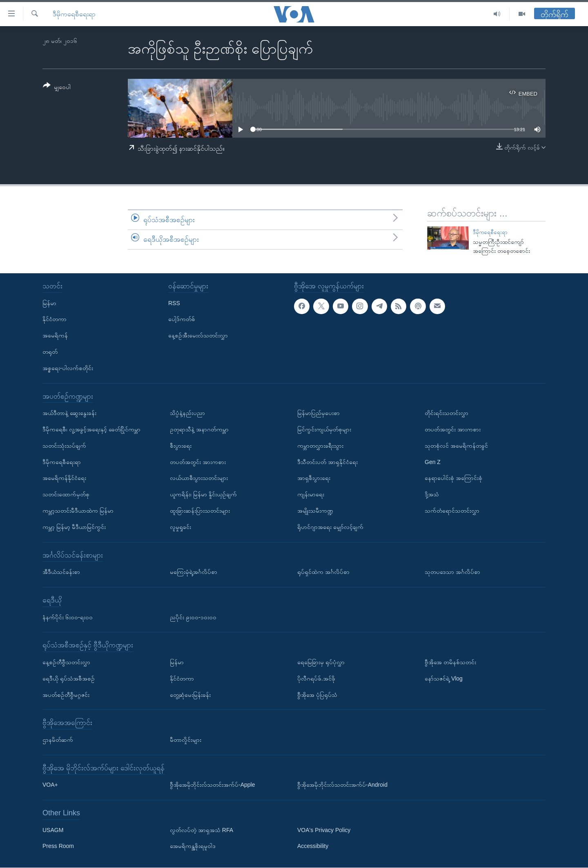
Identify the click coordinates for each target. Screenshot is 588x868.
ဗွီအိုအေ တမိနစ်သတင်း (450, 662)
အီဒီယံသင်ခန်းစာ (61, 572)
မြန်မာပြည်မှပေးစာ (318, 413)
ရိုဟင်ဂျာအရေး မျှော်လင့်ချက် (330, 527)
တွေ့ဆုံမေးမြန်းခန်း (190, 695)
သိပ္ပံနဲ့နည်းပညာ (187, 413)
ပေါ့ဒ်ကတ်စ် (182, 319)
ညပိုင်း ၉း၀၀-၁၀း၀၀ (193, 617)
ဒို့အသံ (432, 495)
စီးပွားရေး (181, 446)
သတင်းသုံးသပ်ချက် (64, 446)
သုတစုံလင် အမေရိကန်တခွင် (456, 446)
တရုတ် (50, 352)
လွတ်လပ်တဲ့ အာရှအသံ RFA (202, 830)
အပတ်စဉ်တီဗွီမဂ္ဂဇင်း (66, 695)
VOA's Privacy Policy (324, 830)
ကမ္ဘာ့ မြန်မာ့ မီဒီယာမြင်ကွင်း (74, 527)
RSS (174, 303)
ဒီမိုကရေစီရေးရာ (74, 14)
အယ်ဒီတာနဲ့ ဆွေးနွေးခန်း (69, 413)
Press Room (58, 846)
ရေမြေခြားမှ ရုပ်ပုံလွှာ (321, 662)
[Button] (57, 88)
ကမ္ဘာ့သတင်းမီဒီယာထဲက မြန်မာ (78, 511)
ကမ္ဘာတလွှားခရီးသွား (320, 446)
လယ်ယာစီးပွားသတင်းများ (199, 478)
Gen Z (433, 462)
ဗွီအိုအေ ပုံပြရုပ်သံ (317, 695)
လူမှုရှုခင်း (180, 527)
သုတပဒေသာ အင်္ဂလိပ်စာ (452, 572)
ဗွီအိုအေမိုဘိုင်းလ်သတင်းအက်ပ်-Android (342, 785)
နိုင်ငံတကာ (55, 319)
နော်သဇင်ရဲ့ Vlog (444, 678)
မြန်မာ (49, 303)
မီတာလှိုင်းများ (186, 740)
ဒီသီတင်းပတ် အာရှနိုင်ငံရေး (327, 462)
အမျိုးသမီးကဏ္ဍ (315, 511)
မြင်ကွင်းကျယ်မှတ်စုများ (324, 429)
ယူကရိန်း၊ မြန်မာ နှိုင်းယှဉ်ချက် (203, 495)
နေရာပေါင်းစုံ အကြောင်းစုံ (453, 478)
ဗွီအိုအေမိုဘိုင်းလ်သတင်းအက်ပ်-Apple (212, 785)
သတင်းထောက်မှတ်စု (66, 495)
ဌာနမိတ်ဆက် (58, 740)
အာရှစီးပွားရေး (314, 478)
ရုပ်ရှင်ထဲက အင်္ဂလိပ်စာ (323, 572)
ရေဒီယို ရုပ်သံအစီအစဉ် (69, 678)
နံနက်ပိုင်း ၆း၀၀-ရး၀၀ (68, 617)
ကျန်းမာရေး (311, 495)
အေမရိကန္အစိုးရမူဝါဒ (193, 846)
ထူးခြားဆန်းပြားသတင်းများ (200, 511)
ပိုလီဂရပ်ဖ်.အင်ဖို (316, 678)
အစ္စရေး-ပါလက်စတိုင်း (68, 368)
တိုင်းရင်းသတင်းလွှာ (447, 413)
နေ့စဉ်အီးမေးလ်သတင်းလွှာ (198, 336)
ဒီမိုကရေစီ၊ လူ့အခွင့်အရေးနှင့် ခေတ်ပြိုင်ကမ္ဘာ (91, 429)
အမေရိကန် (55, 336)
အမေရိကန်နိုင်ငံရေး (64, 478)
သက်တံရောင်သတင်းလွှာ (452, 511)
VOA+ (50, 785)
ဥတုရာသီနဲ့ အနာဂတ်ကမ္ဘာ (199, 429)
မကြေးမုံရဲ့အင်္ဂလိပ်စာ (194, 572)
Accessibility (313, 846)
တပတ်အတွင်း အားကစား (198, 462)
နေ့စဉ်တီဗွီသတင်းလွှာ (66, 662)
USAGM (53, 830)
